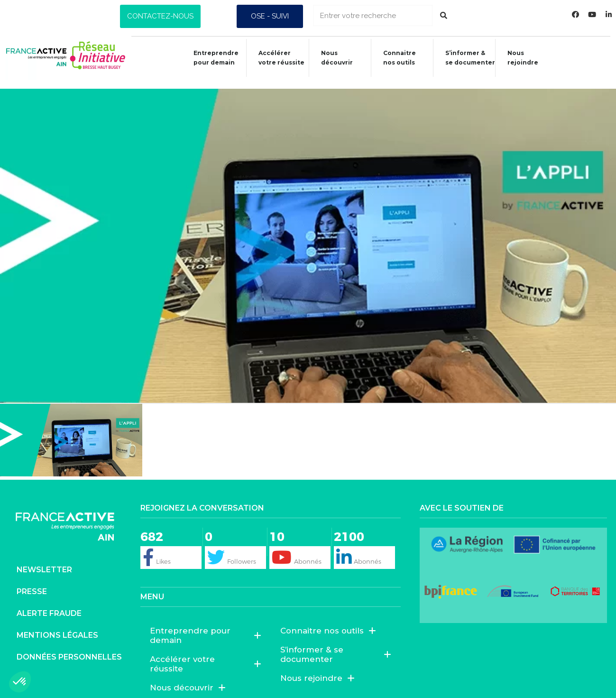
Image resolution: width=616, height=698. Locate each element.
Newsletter (44, 561)
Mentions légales (57, 627)
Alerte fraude (49, 605)
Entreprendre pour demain (209, 58)
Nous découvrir (332, 58)
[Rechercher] (444, 15)
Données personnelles (69, 648)
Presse (32, 583)
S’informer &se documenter (468, 58)
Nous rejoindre (522, 58)
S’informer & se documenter (336, 646)
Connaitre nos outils (328, 622)
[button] (160, 16)
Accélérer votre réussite (276, 58)
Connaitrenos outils (396, 58)
